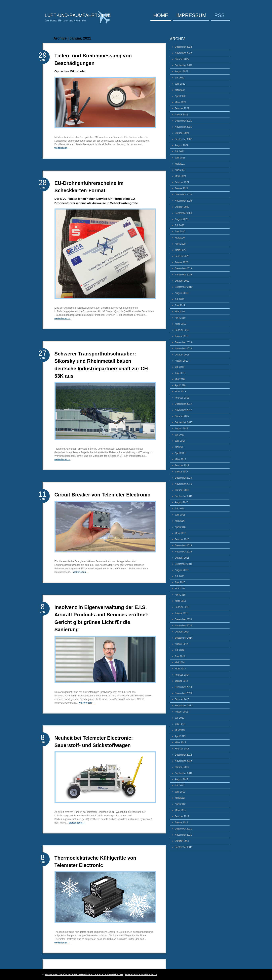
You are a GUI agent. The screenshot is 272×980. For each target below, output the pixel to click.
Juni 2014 (180, 656)
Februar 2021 (182, 182)
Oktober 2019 (182, 281)
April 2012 (180, 804)
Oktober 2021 (182, 133)
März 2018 (181, 392)
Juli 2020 (180, 225)
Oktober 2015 (182, 558)
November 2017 (183, 410)
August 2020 (182, 219)
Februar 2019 (182, 330)
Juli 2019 (180, 299)
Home (161, 15)
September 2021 (184, 139)
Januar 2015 (182, 613)
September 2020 (184, 213)
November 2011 (183, 835)
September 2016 (184, 496)
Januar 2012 (182, 823)
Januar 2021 (182, 188)
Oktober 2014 (182, 632)
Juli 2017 (180, 435)
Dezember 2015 (183, 546)
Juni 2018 (180, 373)
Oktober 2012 (182, 767)
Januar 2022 (182, 115)
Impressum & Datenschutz (141, 974)
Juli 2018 (180, 367)
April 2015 (180, 595)
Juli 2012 (180, 786)
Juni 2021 (180, 158)
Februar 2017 (182, 465)
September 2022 (184, 65)
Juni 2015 (180, 582)
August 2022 (182, 71)
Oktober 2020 (182, 207)
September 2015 (184, 564)
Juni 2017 (180, 441)
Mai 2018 (180, 379)
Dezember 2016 (183, 478)
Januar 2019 (182, 336)
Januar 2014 (182, 681)
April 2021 (180, 170)
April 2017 (180, 453)
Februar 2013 (182, 749)
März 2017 (181, 459)
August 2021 (182, 145)
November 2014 (183, 626)
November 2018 (183, 349)
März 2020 (181, 250)
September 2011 (184, 847)
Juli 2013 (180, 718)
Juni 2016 (180, 515)
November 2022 (183, 53)
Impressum (191, 15)
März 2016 (181, 533)
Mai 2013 (180, 730)
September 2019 (184, 287)
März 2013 (181, 742)
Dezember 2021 (183, 121)
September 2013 (184, 706)
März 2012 (181, 810)
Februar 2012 (182, 816)
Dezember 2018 (183, 342)
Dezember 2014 (183, 619)
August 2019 (182, 293)
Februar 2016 (182, 539)
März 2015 (181, 601)
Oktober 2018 (182, 355)
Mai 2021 (180, 164)
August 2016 (182, 502)
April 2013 (180, 736)
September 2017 (184, 422)
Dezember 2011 (183, 829)
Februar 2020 (182, 256)
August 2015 (182, 570)
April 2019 (180, 318)
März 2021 (181, 176)
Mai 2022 (180, 90)
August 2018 (182, 361)
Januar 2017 (182, 472)
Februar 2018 (182, 398)
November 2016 (183, 484)
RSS (219, 15)
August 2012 (182, 779)
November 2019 (183, 275)
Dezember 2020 (183, 195)
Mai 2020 (180, 238)
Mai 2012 (180, 798)
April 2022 (180, 96)
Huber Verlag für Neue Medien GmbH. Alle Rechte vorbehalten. (84, 974)
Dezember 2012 (183, 755)
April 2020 (180, 244)
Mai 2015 (180, 589)
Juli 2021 (180, 152)
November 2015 (183, 552)
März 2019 (181, 324)
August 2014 (182, 644)
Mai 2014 (180, 662)
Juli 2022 (180, 78)
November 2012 (183, 761)
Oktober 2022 (182, 59)
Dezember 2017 (183, 404)
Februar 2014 (182, 675)
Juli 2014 (180, 650)
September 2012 (184, 773)
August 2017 (182, 429)
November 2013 (183, 693)
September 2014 (184, 638)
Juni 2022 (180, 84)
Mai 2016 (180, 521)
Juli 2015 (180, 576)
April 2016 (180, 527)
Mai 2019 (180, 312)
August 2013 (182, 712)
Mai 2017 (180, 447)
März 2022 (181, 102)
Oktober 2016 (182, 490)
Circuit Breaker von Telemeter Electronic (102, 495)
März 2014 (181, 669)
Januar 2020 (182, 262)
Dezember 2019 (183, 268)
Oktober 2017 (182, 416)
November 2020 (183, 201)
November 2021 (183, 127)
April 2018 (180, 385)
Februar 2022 (182, 108)
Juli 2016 (180, 509)
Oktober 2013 (182, 699)
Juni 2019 (180, 305)
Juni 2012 (180, 792)
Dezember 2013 (183, 687)
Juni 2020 (180, 232)
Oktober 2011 (182, 841)
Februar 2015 (182, 607)
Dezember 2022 (183, 47)
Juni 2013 (180, 724)
